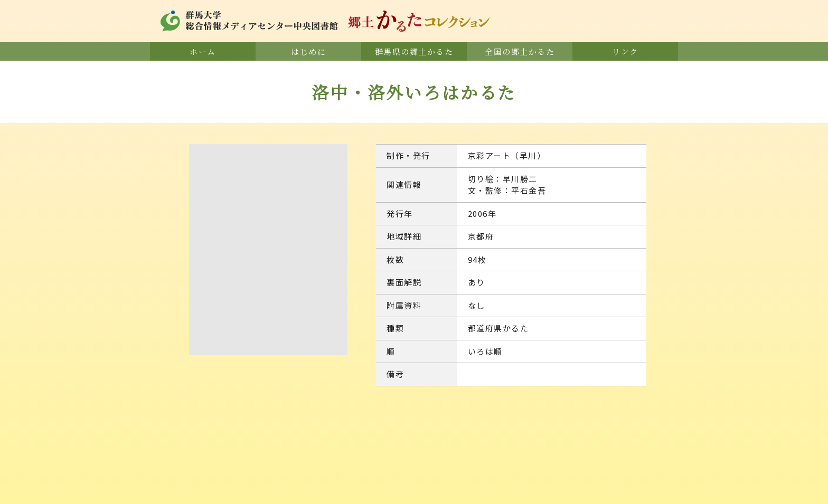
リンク (625, 51)
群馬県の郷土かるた (414, 51)
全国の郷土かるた (520, 51)
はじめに (308, 51)
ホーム (203, 51)
